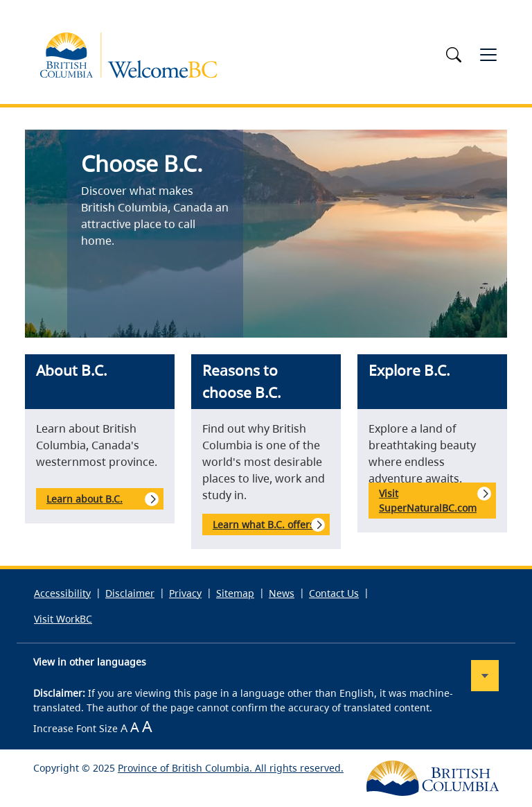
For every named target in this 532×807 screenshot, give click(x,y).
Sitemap (235, 593)
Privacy (185, 593)
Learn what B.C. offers (264, 524)
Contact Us (334, 593)
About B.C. (72, 370)
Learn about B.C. (85, 499)
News (282, 593)
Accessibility (62, 593)
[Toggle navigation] (488, 55)
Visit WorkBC (63, 619)
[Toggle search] (456, 55)
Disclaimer (130, 593)
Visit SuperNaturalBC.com (428, 501)
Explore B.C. (409, 370)
